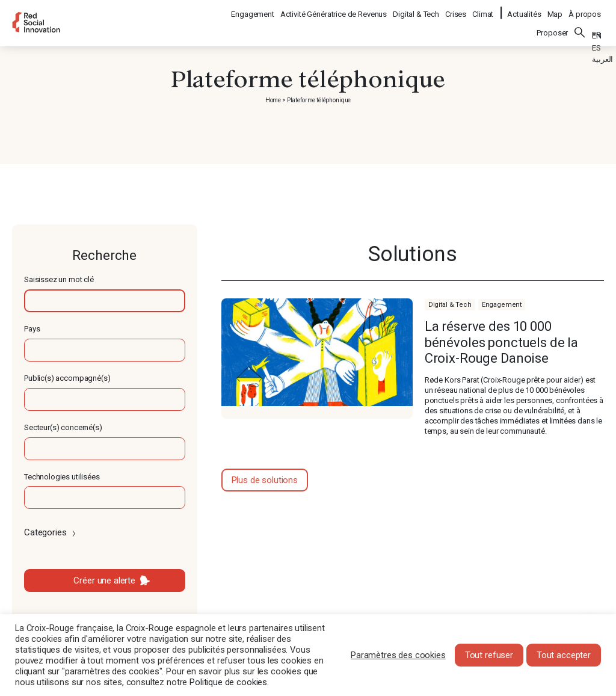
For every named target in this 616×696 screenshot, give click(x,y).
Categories (51, 532)
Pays (32, 329)
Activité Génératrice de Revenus (334, 9)
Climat (483, 9)
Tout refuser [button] (489, 655)
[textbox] (105, 301)
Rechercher (580, 25)
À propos (585, 9)
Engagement (253, 9)
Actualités (524, 9)
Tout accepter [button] (564, 655)
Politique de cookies (228, 682)
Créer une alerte (104, 581)
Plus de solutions (265, 480)
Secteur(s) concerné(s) (63, 427)
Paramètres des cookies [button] (398, 655)
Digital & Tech (417, 9)
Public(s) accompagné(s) (67, 378)
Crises (456, 9)
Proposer (552, 25)
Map (555, 9)
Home (273, 100)
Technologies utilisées (62, 477)
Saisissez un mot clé (59, 279)
